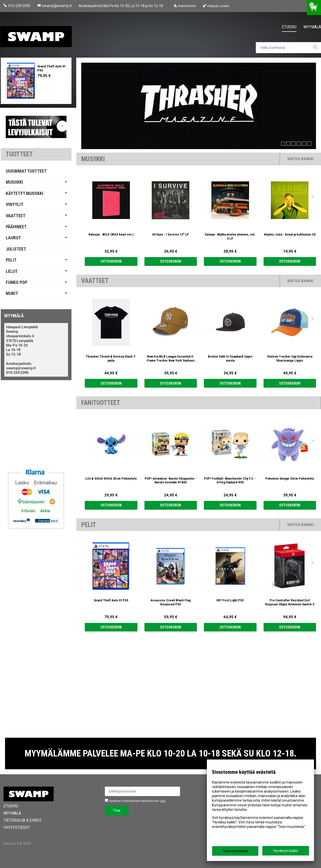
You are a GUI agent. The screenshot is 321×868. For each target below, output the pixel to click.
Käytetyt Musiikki (25, 193)
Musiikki (14, 182)
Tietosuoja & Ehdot (23, 820)
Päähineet (16, 227)
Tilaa (116, 810)
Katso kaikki (300, 159)
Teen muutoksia (235, 851)
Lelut (12, 271)
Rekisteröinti (187, 6)
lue (163, 801)
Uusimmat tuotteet (26, 171)
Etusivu (289, 27)
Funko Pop (17, 282)
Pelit (11, 260)
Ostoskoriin (111, 261)
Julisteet (16, 249)
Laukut (13, 238)
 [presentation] (312, 197)
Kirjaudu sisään (218, 6)
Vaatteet (16, 216)
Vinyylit (15, 204)
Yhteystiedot (17, 827)
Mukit (12, 293)
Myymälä (312, 27)
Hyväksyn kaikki (286, 851)
